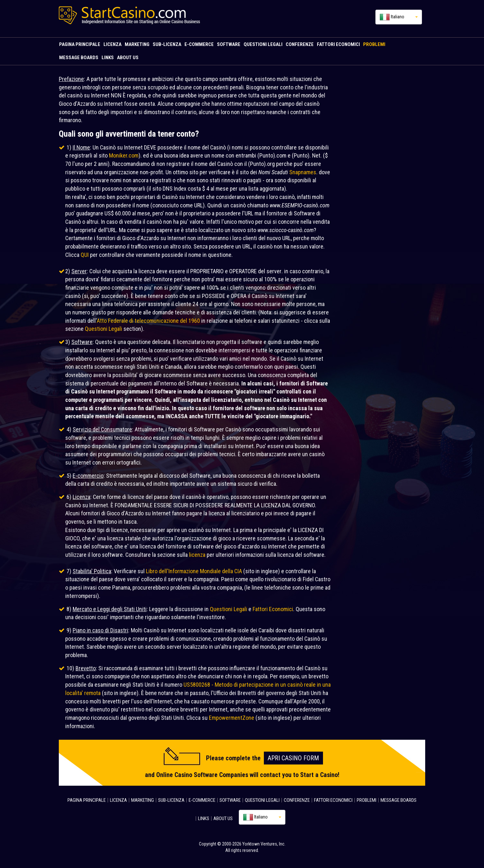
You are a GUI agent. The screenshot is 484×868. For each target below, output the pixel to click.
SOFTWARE (229, 44)
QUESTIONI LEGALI (263, 44)
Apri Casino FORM (293, 758)
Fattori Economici (273, 609)
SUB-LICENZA (167, 44)
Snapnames (303, 172)
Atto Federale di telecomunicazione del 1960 (148, 321)
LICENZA (112, 44)
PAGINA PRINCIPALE (80, 44)
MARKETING (137, 44)
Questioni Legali (103, 329)
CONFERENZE (300, 44)
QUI (85, 255)
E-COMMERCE (199, 44)
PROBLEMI (374, 44)
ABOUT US (128, 58)
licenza (197, 555)
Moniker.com (124, 155)
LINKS (108, 58)
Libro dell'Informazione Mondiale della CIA (194, 571)
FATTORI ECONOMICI (338, 44)
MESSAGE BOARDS (79, 58)
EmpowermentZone (232, 718)
